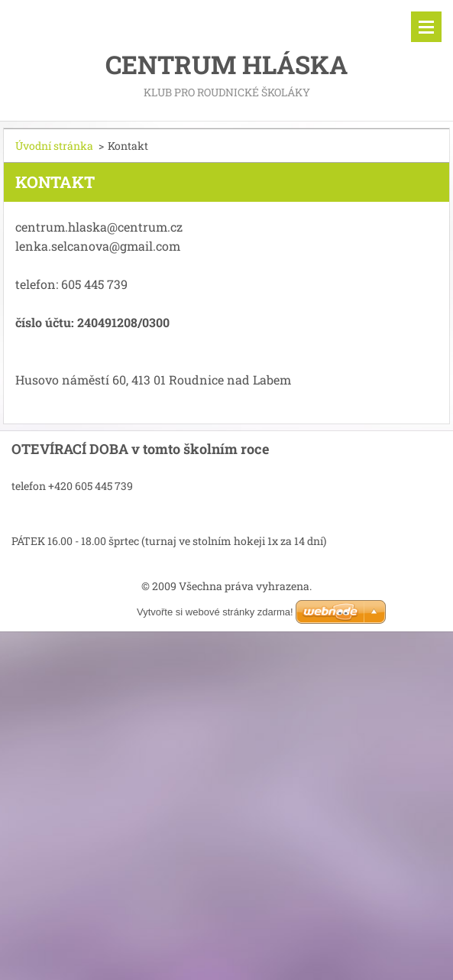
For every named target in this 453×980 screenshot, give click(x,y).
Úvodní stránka (54, 146)
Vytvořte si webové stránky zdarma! (215, 612)
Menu (426, 27)
